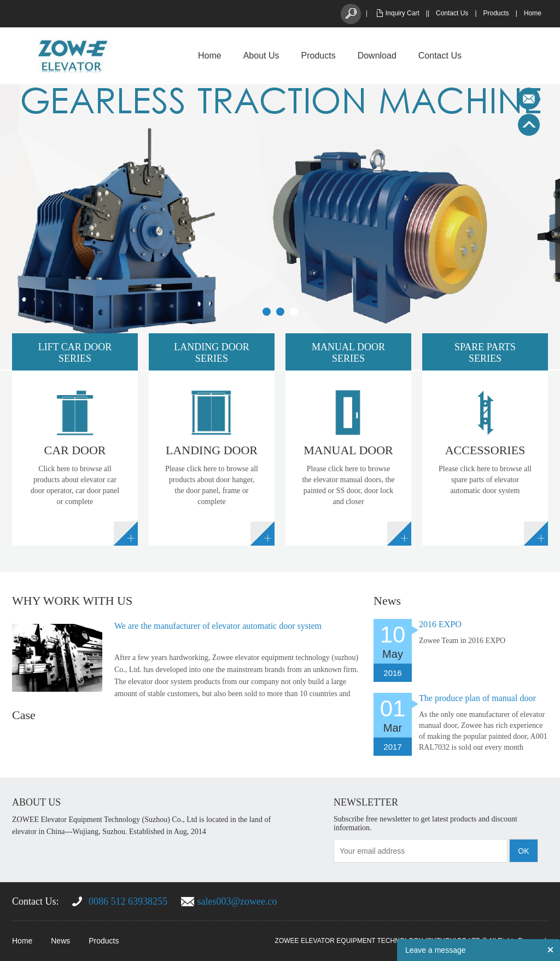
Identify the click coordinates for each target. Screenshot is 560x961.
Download (377, 56)
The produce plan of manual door (477, 698)
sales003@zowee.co (237, 901)
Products (496, 13)
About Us (261, 56)
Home (533, 13)
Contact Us (452, 13)
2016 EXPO (440, 624)
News (60, 941)
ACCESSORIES (485, 450)
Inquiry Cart (402, 13)
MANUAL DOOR (348, 450)
